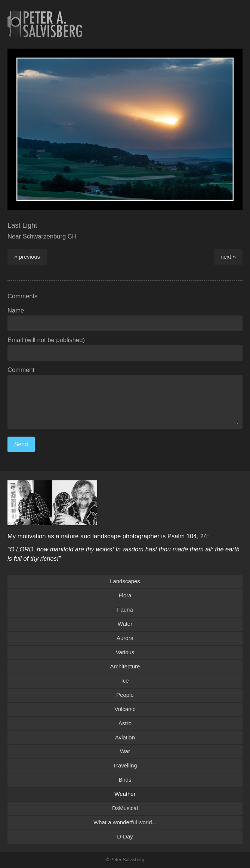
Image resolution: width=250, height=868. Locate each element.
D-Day (125, 836)
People (125, 695)
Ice (125, 681)
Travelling (125, 765)
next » (228, 257)
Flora (125, 595)
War (125, 751)
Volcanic (125, 709)
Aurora (125, 638)
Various (125, 652)
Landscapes (125, 581)
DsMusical (125, 808)
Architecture (125, 666)
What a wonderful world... (125, 822)
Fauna (125, 610)
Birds (125, 780)
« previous (27, 257)
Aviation (125, 737)
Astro (125, 723)
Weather (125, 794)
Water (125, 624)
